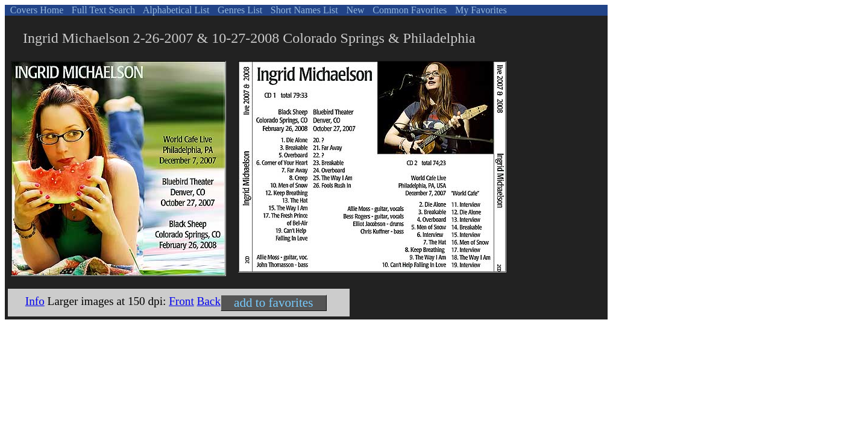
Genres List (239, 10)
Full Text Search (102, 10)
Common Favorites (408, 10)
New (354, 10)
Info (35, 301)
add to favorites (273, 303)
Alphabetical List (175, 10)
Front (181, 301)
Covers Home (36, 10)
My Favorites (480, 10)
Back (209, 301)
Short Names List (303, 10)
